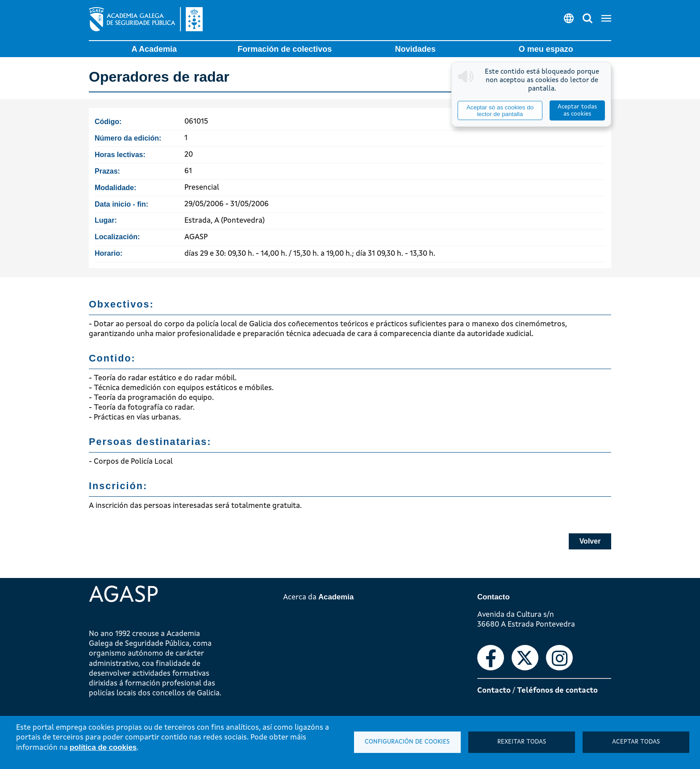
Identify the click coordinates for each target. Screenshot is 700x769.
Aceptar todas (636, 742)
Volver (590, 541)
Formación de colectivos (285, 49)
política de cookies (103, 747)
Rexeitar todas (522, 742)
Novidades (415, 49)
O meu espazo (546, 49)
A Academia (154, 49)
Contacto (494, 691)
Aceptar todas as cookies (577, 110)
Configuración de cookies (407, 742)
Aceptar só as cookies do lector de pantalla (500, 111)
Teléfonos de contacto (557, 691)
